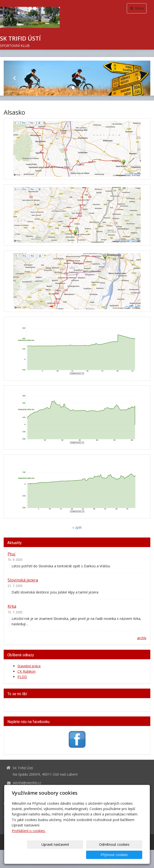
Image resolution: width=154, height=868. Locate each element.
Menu (137, 8)
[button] (15, 78)
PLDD (22, 677)
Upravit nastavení (43, 855)
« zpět (77, 527)
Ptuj (12, 554)
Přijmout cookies (123, 855)
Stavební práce (29, 666)
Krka (12, 606)
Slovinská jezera (23, 580)
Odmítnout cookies (83, 855)
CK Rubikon (26, 671)
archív (142, 638)
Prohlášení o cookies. (29, 841)
